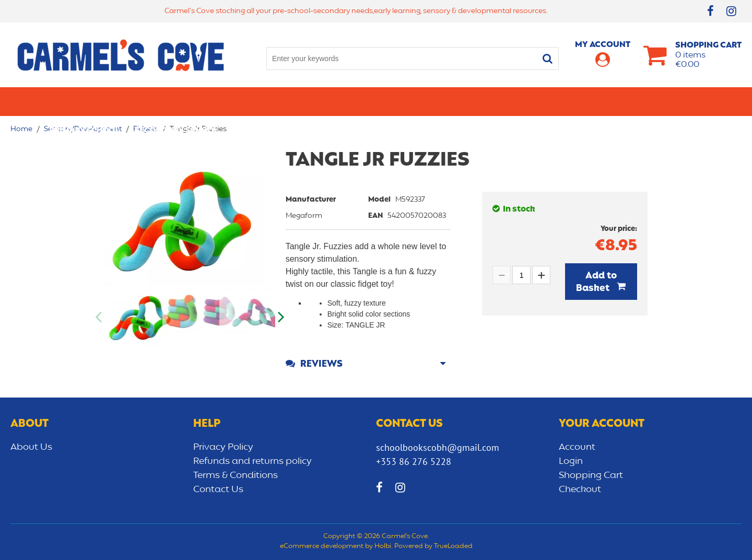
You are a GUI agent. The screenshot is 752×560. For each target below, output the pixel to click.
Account (577, 447)
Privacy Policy (223, 447)
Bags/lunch (421, 101)
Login (571, 461)
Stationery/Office (273, 101)
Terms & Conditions (236, 475)
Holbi (383, 546)
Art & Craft (354, 101)
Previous (99, 317)
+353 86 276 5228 (414, 462)
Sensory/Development (592, 101)
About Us (31, 447)
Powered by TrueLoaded (433, 546)
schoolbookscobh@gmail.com (438, 447)
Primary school (84, 101)
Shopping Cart (591, 475)
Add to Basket (596, 282)
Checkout (580, 489)
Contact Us (218, 489)
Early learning (495, 101)
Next (280, 317)
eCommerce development (322, 546)
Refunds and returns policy (252, 461)
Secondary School (176, 101)
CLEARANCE (680, 101)
